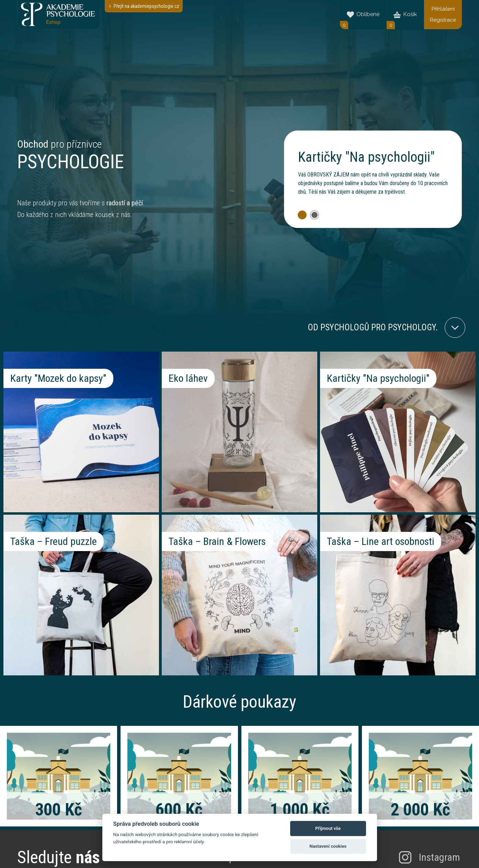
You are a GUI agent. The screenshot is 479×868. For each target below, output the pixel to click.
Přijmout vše (328, 828)
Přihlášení (443, 9)
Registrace (443, 20)
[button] (302, 215)
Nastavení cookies (328, 846)
